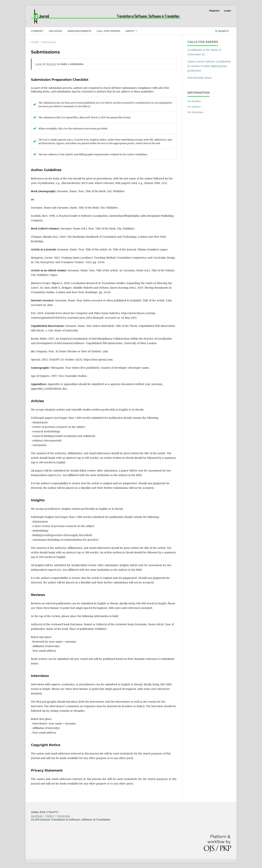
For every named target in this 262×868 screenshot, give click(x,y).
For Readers (194, 101)
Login (228, 11)
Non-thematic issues (200, 78)
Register (215, 11)
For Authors (194, 107)
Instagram (64, 816)
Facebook (37, 816)
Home (35, 42)
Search (222, 31)
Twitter (50, 816)
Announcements (79, 31)
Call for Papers (108, 31)
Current (37, 31)
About (130, 31)
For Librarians (195, 112)
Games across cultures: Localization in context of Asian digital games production (209, 66)
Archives (55, 31)
